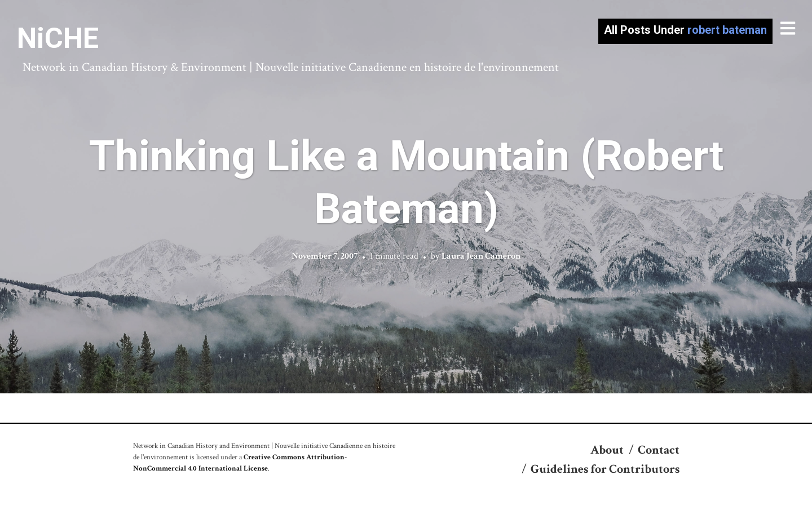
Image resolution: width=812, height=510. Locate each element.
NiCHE (58, 38)
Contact (659, 450)
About (607, 450)
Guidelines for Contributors (605, 469)
